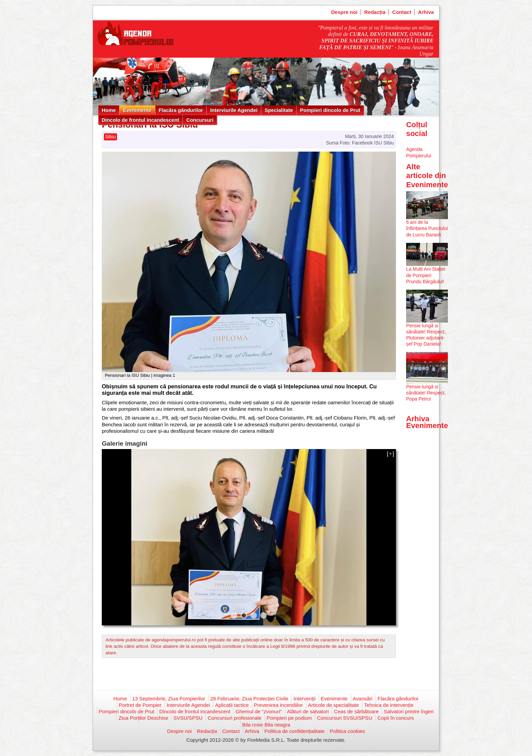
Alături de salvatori (308, 711)
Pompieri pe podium (289, 718)
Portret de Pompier (140, 705)
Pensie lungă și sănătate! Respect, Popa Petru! (426, 393)
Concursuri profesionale (234, 718)
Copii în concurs (396, 718)
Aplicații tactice (232, 705)
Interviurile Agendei (234, 110)
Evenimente (137, 110)
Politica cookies (347, 731)
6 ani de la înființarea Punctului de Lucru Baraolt (427, 228)
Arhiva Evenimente (427, 422)
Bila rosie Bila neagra (266, 725)
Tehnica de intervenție (389, 705)
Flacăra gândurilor (181, 110)
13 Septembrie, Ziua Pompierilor (168, 699)
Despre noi (344, 12)
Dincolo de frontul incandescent (140, 120)
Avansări (363, 699)
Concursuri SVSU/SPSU (345, 718)
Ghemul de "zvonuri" (259, 711)
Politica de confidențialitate (294, 731)
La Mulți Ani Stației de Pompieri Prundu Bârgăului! (426, 275)
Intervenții (305, 699)
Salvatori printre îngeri (409, 711)
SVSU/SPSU (188, 718)
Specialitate (279, 110)
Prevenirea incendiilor (278, 705)
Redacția (375, 12)
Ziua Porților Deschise (143, 718)
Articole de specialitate (334, 705)
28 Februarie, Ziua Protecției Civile (249, 699)
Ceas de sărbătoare (356, 711)
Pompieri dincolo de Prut (330, 110)
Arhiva (426, 12)
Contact (402, 12)
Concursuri (200, 120)
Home (109, 110)
